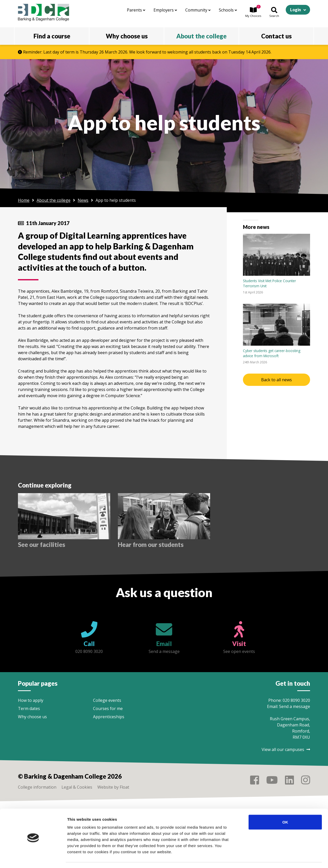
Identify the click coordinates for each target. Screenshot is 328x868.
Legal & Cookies (77, 787)
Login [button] (295, 10)
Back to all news (276, 380)
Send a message (295, 706)
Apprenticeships (109, 717)
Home (24, 200)
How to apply (31, 700)
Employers (165, 10)
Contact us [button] (276, 36)
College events (107, 700)
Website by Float (113, 787)
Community (198, 10)
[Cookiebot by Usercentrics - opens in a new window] (33, 858)
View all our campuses (286, 749)
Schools (228, 10)
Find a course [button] (52, 36)
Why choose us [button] (127, 36)
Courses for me (108, 708)
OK (285, 807)
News (83, 200)
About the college (54, 200)
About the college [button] (201, 36)
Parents (136, 10)
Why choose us (32, 717)
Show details (269, 858)
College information (37, 787)
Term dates (29, 708)
